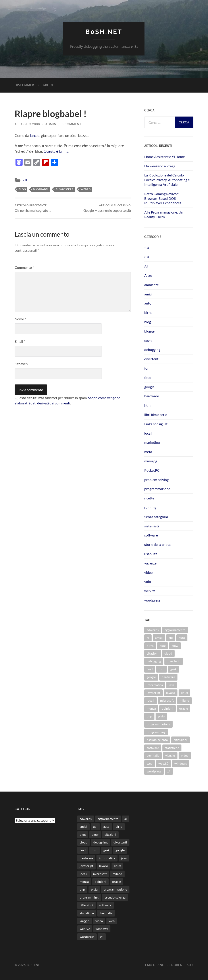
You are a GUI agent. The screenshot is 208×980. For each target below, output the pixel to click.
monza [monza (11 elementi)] (151, 708)
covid (148, 340)
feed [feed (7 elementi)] (150, 669)
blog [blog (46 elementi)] (163, 646)
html (148, 405)
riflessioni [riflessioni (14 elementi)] (180, 740)
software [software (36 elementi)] (153, 748)
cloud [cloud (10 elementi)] (168, 653)
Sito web (21, 364)
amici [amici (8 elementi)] (159, 638)
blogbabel (41, 189)
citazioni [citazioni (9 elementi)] (153, 653)
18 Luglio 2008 (27, 124)
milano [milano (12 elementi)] (184, 700)
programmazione (157, 489)
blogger (150, 331)
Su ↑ (190, 965)
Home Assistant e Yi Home (165, 157)
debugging (152, 349)
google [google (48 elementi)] (151, 677)
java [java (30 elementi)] (172, 685)
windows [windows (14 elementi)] (181, 763)
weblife (150, 591)
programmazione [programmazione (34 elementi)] (158, 724)
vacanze (150, 563)
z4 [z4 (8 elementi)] (169, 771)
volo (148, 581)
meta (148, 452)
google (149, 387)
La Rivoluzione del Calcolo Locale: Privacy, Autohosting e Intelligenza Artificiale (167, 180)
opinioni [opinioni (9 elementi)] (168, 708)
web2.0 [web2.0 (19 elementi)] (163, 763)
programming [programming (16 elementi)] (156, 732)
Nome (20, 319)
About (48, 85)
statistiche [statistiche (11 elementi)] (172, 748)
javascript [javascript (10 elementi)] (153, 693)
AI (146, 266)
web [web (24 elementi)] (150, 763)
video (148, 572)
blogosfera (65, 189)
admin (51, 124)
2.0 (25, 180)
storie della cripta (157, 544)
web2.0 (86, 189)
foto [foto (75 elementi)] (162, 669)
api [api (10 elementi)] (171, 638)
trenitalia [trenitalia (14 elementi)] (153, 755)
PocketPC (152, 470)
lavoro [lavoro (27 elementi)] (171, 693)
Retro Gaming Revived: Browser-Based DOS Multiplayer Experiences (163, 198)
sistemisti (152, 526)
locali (148, 433)
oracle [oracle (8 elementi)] (184, 708)
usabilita (151, 554)
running (150, 507)
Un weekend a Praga (160, 166)
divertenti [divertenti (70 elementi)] (174, 661)
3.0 (147, 257)
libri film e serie (156, 415)
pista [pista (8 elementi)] (161, 716)
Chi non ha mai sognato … (33, 208)
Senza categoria (156, 517)
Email (20, 341)
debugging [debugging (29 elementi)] (154, 661)
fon (147, 368)
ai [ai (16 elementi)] (148, 638)
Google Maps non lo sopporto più (107, 208)
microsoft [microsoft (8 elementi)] (167, 700)
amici (148, 294)
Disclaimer (24, 85)
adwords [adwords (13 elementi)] (153, 630)
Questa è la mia (56, 151)
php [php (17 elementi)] (149, 716)
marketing (152, 442)
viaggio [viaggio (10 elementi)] (170, 755)
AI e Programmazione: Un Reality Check (164, 214)
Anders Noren (170, 965)
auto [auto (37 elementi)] (182, 638)
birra (148, 312)
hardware (152, 396)
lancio (35, 136)
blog (22, 189)
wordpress (152, 600)
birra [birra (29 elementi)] (150, 646)
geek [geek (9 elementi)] (173, 669)
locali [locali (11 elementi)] (150, 700)
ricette (149, 498)
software (151, 535)
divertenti (152, 359)
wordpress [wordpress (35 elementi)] (154, 771)
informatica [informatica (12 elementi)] (155, 685)
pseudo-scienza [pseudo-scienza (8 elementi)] (157, 740)
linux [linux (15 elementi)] (184, 693)
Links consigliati (156, 424)
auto (148, 303)
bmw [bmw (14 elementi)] (175, 646)
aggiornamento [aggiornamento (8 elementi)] (175, 630)
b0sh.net (104, 32)
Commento (24, 267)
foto (147, 377)
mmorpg (151, 461)
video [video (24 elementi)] (185, 755)
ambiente (151, 285)
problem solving (156, 480)
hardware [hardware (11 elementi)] (168, 677)
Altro (148, 275)
